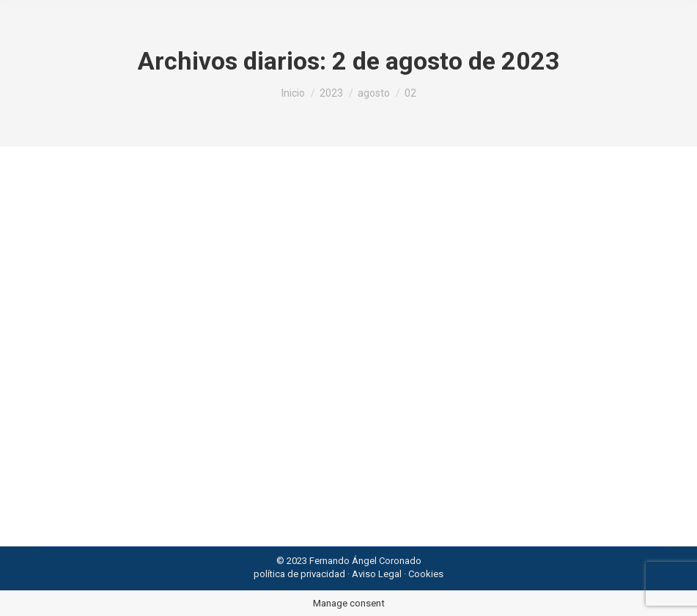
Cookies (426, 574)
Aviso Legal (377, 574)
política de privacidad (299, 574)
